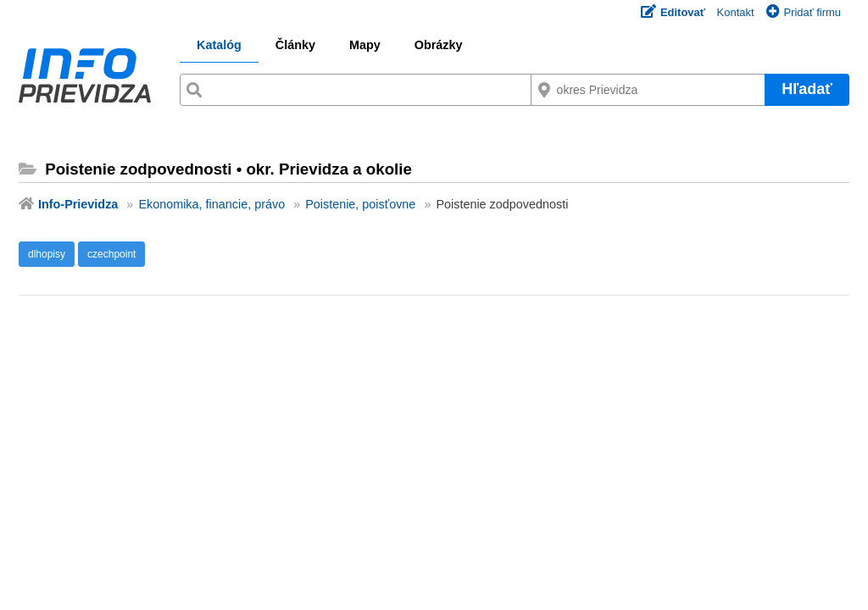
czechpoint (111, 254)
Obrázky (439, 45)
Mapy (365, 45)
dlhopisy (47, 254)
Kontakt (736, 12)
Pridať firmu (804, 12)
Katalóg (219, 45)
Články (295, 45)
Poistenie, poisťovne (360, 204)
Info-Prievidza (78, 204)
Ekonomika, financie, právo (211, 204)
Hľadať (807, 89)
